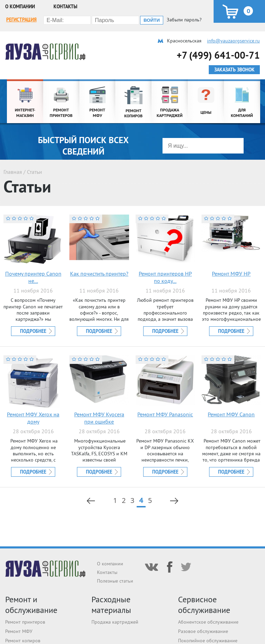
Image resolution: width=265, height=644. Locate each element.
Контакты (65, 7)
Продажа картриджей (115, 622)
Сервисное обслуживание (204, 605)
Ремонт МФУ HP (231, 274)
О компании (20, 7)
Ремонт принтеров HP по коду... (165, 277)
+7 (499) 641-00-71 (218, 55)
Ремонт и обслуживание (31, 605)
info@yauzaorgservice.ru (233, 41)
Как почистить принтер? (99, 274)
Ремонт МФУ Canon (231, 414)
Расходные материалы (111, 605)
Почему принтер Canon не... (33, 277)
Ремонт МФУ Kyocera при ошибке (99, 418)
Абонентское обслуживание (208, 622)
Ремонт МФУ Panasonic (165, 414)
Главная (13, 172)
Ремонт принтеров (25, 622)
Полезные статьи (115, 581)
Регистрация (21, 20)
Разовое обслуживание (203, 631)
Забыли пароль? (184, 20)
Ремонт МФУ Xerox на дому (33, 418)
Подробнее (33, 331)
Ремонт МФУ (19, 631)
